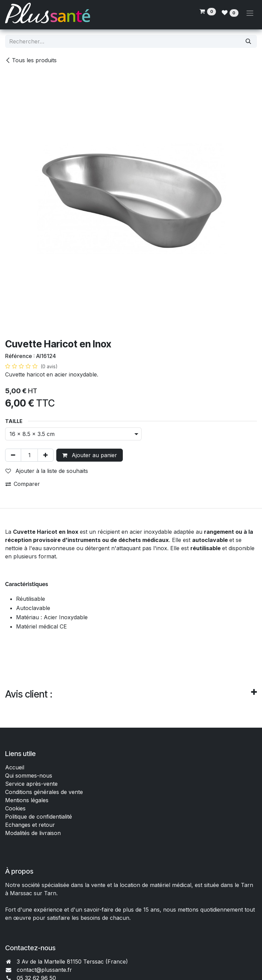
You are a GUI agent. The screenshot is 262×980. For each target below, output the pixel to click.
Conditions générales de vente (45, 792)
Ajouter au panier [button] (90, 455)
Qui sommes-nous (29, 776)
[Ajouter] (46, 455)
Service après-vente (31, 784)
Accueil (15, 767)
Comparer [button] (23, 484)
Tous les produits (31, 60)
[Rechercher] (248, 41)
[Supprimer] (13, 455)
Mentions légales (27, 800)
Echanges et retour (30, 825)
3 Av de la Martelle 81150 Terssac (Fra (67, 962)
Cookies (15, 808)
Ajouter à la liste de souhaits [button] (47, 471)
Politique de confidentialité (39, 817)
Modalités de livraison (33, 833)
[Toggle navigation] (250, 13)
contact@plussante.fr (44, 970)
